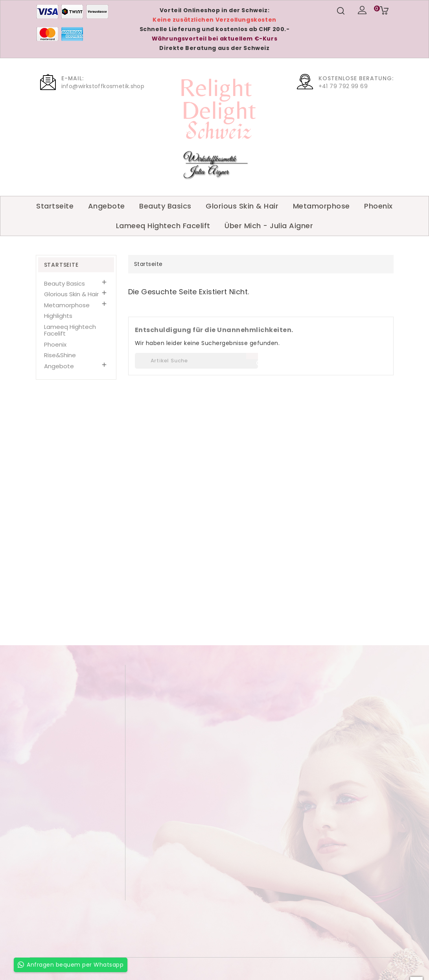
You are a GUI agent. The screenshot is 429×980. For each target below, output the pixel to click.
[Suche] (196, 361)
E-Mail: (73, 78)
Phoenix (378, 206)
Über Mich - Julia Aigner (269, 226)
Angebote (107, 206)
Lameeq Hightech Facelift (163, 226)
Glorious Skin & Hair (242, 206)
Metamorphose (321, 206)
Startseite (55, 206)
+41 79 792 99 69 (343, 86)
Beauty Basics (165, 206)
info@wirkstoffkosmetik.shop (103, 86)
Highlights (58, 316)
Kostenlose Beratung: (356, 78)
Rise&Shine (60, 355)
